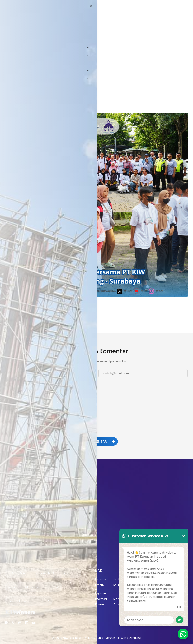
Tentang (119, 579)
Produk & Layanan (100, 589)
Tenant (118, 605)
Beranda (100, 579)
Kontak (100, 605)
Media (117, 599)
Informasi (100, 599)
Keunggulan (119, 585)
